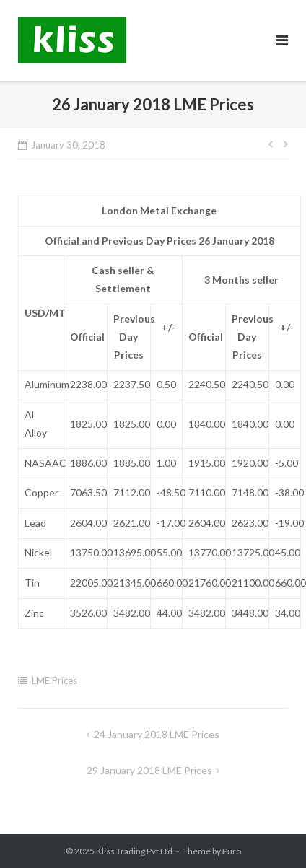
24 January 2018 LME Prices (157, 734)
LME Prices (54, 680)
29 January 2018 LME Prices (149, 770)
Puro (232, 851)
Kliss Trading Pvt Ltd (134, 851)
